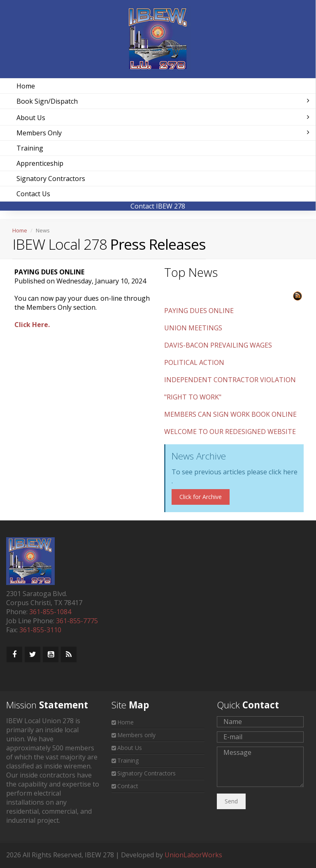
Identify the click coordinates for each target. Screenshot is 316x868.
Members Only (163, 133)
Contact (128, 786)
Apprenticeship (40, 163)
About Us (163, 118)
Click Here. (32, 325)
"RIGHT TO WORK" (193, 397)
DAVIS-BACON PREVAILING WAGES (218, 345)
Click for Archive (201, 497)
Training (30, 148)
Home (26, 86)
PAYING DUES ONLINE (199, 311)
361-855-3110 (40, 630)
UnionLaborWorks (193, 855)
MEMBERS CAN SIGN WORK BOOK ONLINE (230, 414)
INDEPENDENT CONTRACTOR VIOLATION (230, 380)
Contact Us (33, 194)
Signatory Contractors (51, 179)
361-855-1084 (50, 612)
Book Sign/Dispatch (163, 101)
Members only (136, 735)
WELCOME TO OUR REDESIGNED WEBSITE (230, 432)
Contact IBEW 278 (158, 206)
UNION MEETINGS (193, 328)
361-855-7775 (77, 621)
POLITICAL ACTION (194, 362)
